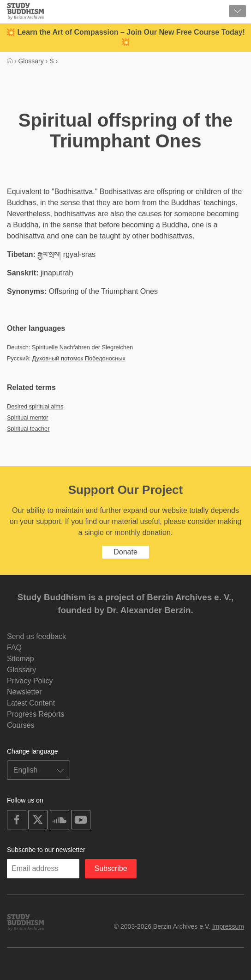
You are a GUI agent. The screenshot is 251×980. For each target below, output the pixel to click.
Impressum (228, 926)
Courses (21, 725)
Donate (125, 552)
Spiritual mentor (28, 417)
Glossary (21, 670)
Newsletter (24, 692)
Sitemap (21, 659)
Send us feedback (36, 636)
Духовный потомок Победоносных (79, 358)
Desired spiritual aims (35, 406)
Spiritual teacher (28, 429)
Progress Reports (36, 714)
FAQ (14, 648)
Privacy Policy (30, 681)
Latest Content (31, 703)
